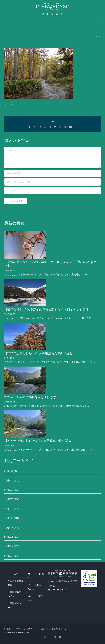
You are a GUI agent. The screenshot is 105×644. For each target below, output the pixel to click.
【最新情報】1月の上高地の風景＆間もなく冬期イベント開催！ (48, 310)
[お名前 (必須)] (52, 173)
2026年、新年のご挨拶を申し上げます (30, 397)
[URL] (52, 191)
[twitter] (52, 14)
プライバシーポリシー (25, 629)
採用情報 (7, 629)
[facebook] (48, 14)
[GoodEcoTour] (89, 571)
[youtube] (57, 14)
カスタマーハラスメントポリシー (54, 629)
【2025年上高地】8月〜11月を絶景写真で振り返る (38, 353)
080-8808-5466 (60, 590)
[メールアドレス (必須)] (52, 182)
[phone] (62, 14)
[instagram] (43, 14)
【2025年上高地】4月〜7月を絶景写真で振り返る (38, 441)
